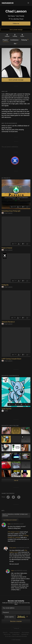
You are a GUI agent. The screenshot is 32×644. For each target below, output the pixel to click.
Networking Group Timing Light (11, 211)
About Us (5, 632)
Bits (16, 43)
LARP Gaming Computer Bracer (11, 359)
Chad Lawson (7, 213)
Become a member (16, 621)
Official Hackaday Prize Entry (5, 256)
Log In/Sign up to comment (10, 520)
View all (16, 480)
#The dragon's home (14, 532)
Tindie (5, 411)
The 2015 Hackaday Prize (22, 437)
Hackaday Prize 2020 (13, 471)
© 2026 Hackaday (16, 640)
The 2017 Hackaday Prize (3, 446)
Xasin (9, 524)
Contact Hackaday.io (15, 632)
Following (25, 40)
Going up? (16, 628)
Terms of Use (7, 634)
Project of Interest (7, 248)
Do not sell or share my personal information (16, 636)
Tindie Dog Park (6, 409)
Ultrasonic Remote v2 (8, 322)
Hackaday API (25, 634)
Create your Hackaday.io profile (9, 603)
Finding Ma (5, 285)
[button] (28, 3)
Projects (6, 40)
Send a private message (16, 30)
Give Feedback (25, 632)
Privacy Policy (16, 634)
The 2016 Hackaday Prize (3, 454)
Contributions (15, 40)
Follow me (16, 24)
